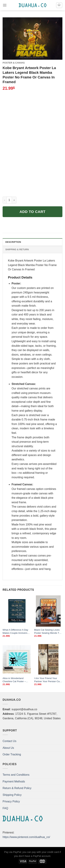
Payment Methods (14, 781)
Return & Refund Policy (17, 788)
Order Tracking (12, 754)
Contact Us (9, 741)
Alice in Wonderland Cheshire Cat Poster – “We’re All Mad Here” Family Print (14, 680)
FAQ (5, 808)
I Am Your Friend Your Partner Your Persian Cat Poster (47, 680)
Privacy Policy (11, 801)
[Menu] (5, 5)
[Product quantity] (9, 200)
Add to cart (33, 212)
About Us (8, 748)
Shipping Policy (12, 795)
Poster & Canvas (14, 63)
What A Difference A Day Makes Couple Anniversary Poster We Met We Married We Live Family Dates (17, 631)
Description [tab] (13, 242)
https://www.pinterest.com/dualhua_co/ (26, 837)
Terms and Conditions (16, 775)
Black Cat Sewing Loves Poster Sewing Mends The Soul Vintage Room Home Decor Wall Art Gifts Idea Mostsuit (48, 631)
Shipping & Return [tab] (17, 249)
